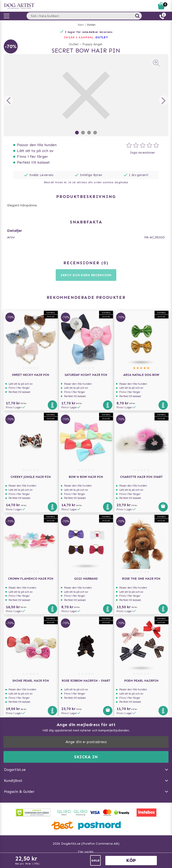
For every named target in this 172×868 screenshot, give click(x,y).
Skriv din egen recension (86, 275)
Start (81, 25)
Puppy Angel (92, 44)
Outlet (91, 25)
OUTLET (102, 37)
